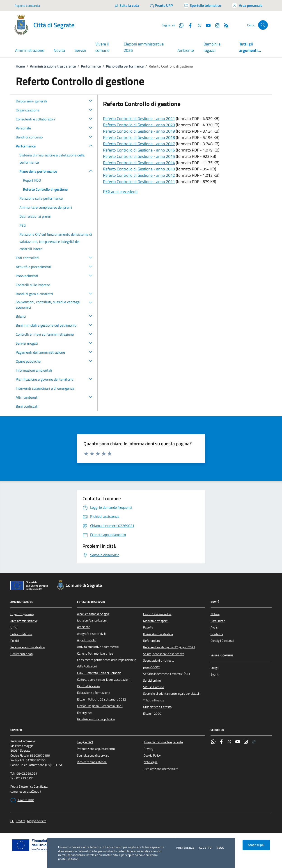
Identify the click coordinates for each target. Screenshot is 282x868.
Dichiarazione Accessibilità (161, 769)
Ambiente (186, 50)
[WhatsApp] (179, 25)
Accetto (205, 848)
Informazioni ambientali (34, 370)
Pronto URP (22, 800)
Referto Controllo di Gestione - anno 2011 (139, 182)
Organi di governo (22, 614)
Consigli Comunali (222, 641)
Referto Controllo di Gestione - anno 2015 (139, 156)
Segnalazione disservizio (93, 755)
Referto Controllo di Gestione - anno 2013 (139, 169)
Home (20, 66)
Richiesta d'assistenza (92, 762)
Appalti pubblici (87, 640)
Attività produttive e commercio (98, 647)
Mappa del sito (37, 821)
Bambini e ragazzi (212, 47)
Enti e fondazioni (21, 634)
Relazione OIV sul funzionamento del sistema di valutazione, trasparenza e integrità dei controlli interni (56, 242)
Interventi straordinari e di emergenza (45, 388)
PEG (23, 225)
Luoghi (215, 668)
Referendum (151, 641)
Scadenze (217, 634)
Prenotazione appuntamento (96, 749)
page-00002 (151, 667)
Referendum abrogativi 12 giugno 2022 (169, 647)
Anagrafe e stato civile (92, 634)
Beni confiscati (27, 406)
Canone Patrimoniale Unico (95, 653)
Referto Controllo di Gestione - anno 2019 (139, 131)
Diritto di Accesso (88, 686)
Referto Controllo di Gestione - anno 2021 (139, 119)
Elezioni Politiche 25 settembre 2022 (102, 699)
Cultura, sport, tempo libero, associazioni (104, 680)
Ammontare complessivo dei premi (46, 207)
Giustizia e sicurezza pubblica (96, 719)
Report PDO (32, 180)
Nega (220, 848)
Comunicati (218, 621)
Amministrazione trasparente (53, 66)
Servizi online (152, 680)
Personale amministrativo (28, 647)
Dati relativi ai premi (35, 216)
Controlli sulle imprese (33, 285)
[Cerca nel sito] (263, 25)
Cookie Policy (152, 755)
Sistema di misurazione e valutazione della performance (52, 159)
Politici (15, 641)
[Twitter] (197, 25)
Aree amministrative (24, 621)
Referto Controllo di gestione (45, 189)
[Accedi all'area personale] (247, 5)
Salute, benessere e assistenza (164, 654)
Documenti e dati (22, 654)
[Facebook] (188, 25)
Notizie (215, 614)
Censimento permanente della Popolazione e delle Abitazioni (107, 663)
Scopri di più (256, 845)
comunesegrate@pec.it (26, 792)
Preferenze (185, 848)
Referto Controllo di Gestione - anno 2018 (139, 137)
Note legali (150, 762)
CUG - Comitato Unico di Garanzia (99, 673)
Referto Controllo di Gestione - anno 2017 (139, 144)
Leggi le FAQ (85, 742)
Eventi (215, 674)
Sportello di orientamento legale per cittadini (172, 694)
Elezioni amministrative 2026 (144, 47)
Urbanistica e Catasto (157, 707)
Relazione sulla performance (41, 198)
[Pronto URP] (161, 5)
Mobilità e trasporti (156, 621)
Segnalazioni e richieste (159, 660)
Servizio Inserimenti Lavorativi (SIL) (166, 674)
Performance (91, 66)
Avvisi (214, 627)
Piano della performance (125, 66)
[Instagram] (216, 25)
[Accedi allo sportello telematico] (202, 5)
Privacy (148, 749)
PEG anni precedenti (120, 191)
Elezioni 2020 (152, 714)
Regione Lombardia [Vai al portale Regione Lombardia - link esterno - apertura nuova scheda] (27, 6)
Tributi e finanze (154, 700)
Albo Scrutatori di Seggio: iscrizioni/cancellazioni (93, 617)
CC (12, 821)
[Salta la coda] (127, 5)
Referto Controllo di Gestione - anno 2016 (139, 150)
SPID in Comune (154, 687)
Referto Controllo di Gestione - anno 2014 (139, 163)
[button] (91, 100)
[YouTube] (206, 25)
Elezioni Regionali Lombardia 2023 (100, 706)
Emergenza (85, 713)
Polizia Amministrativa (158, 634)
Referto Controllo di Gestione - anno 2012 (139, 175)
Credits (21, 821)
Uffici (14, 627)
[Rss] (225, 25)
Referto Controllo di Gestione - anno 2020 (139, 125)
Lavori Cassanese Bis (157, 614)
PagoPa (148, 627)
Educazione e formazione (94, 693)
